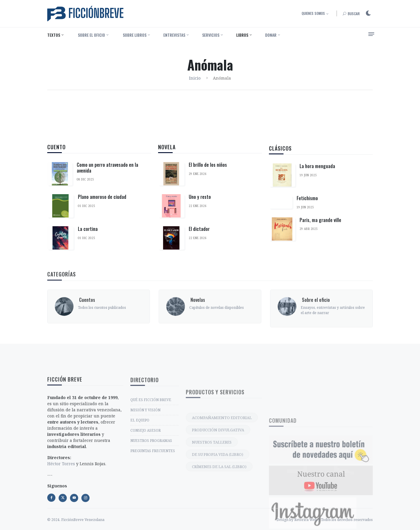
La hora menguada (317, 181)
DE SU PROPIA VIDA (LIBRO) (218, 506)
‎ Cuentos (86, 324)
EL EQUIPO (140, 465)
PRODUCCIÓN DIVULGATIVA (218, 482)
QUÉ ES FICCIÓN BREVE (151, 444)
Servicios (211, 35)
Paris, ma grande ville (320, 234)
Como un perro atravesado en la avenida (107, 168)
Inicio (195, 78)
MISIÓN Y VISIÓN (145, 455)
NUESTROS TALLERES (212, 494)
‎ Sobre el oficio (91, 35)
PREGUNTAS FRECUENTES (153, 495)
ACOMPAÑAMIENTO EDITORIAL (222, 469)
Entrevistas (174, 35)
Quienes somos (313, 13)
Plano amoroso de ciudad (102, 197)
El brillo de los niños (208, 170)
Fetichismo (307, 213)
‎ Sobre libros (134, 35)
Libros (242, 35)
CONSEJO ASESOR (146, 475)
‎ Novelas (197, 324)
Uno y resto (200, 202)
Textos (54, 35)
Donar (271, 35)
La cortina (88, 229)
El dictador (199, 234)
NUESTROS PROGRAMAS (151, 485)
